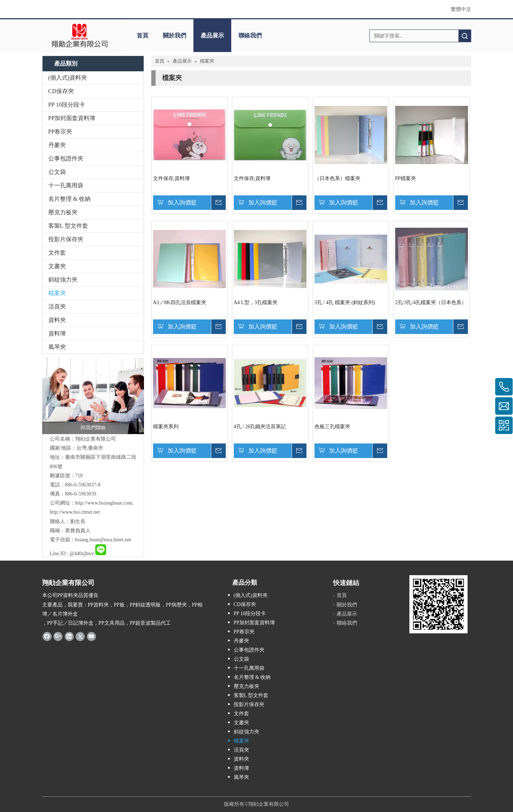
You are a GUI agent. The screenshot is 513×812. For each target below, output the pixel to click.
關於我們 (175, 35)
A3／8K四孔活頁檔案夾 (180, 302)
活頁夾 (57, 307)
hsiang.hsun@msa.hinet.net (103, 540)
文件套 (57, 253)
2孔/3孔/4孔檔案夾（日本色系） (431, 302)
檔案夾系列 (166, 427)
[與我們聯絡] (93, 396)
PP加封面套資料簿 (72, 118)
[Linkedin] (69, 636)
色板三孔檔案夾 (332, 427)
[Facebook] (47, 636)
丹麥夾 (57, 145)
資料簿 (57, 333)
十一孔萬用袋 (66, 185)
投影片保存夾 (66, 239)
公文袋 (57, 172)
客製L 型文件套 (68, 226)
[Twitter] (80, 636)
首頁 (143, 35)
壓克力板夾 (63, 212)
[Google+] (58, 636)
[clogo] (79, 36)
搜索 (465, 36)
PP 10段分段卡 (67, 105)
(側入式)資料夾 (68, 78)
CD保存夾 (61, 91)
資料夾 (57, 320)
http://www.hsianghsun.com (104, 503)
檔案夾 (57, 293)
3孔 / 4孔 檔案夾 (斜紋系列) (345, 302)
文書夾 (57, 266)
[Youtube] (91, 636)
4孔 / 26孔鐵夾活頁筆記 (260, 427)
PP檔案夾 (406, 178)
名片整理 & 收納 (69, 199)
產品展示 (212, 35)
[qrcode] (438, 604)
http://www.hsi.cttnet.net (75, 512)
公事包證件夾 (66, 158)
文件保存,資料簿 (172, 178)
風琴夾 (57, 347)
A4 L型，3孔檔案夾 (256, 302)
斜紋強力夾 (63, 280)
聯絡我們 (250, 35)
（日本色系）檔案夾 (337, 178)
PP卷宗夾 (60, 132)
